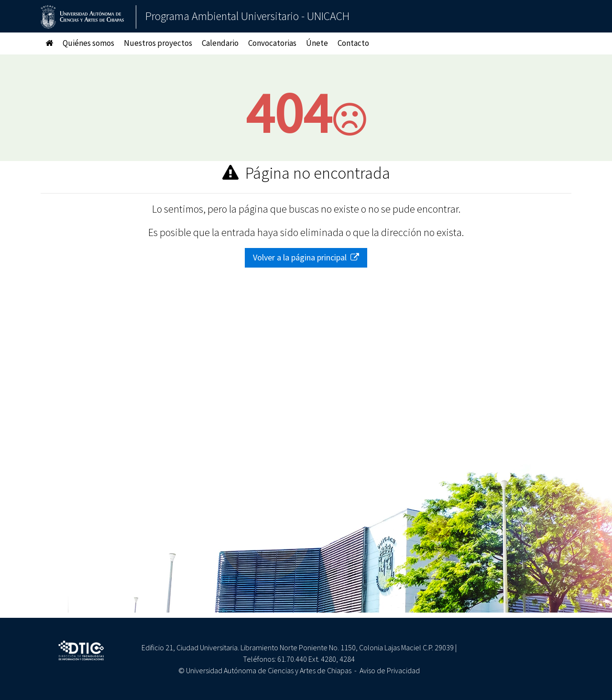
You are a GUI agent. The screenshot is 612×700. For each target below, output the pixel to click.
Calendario (220, 43)
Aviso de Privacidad (390, 670)
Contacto (353, 43)
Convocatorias (272, 43)
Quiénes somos (88, 43)
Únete (317, 43)
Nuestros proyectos (158, 43)
